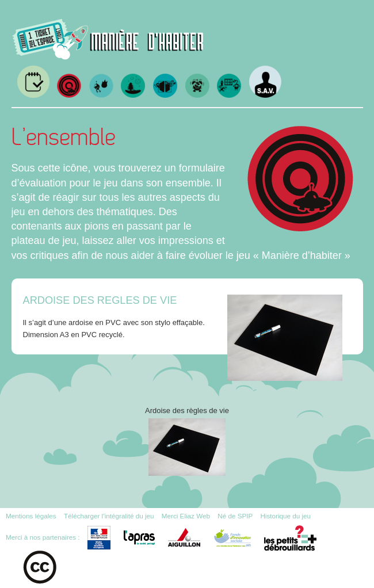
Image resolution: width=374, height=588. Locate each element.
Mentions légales (31, 516)
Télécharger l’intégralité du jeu (109, 516)
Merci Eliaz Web (186, 516)
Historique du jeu (285, 516)
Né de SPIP (235, 516)
